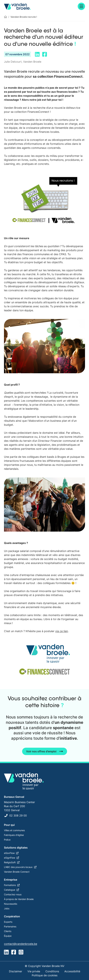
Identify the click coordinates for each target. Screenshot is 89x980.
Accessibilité (72, 971)
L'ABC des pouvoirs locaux (18, 867)
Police (7, 840)
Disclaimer (16, 971)
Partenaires (10, 926)
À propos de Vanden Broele (19, 899)
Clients (8, 931)
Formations (10, 885)
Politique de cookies (45, 975)
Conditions (52, 971)
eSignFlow (10, 858)
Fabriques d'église (14, 835)
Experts (8, 922)
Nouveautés (11, 904)
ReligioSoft (10, 862)
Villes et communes (14, 830)
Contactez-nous (13, 894)
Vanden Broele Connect (17, 872)
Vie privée (34, 971)
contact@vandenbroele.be (21, 944)
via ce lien (62, 631)
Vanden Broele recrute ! (24, 17)
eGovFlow (9, 853)
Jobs (7, 908)
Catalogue (10, 890)
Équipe (8, 936)
